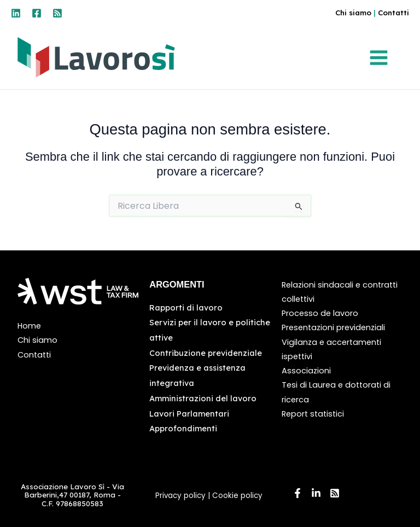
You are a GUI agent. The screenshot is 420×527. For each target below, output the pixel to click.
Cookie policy (238, 496)
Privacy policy (180, 496)
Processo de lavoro (320, 313)
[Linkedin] (16, 13)
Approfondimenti (183, 428)
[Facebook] (37, 13)
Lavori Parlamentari (189, 414)
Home (29, 326)
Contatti (393, 12)
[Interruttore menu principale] (381, 58)
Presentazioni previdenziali (333, 327)
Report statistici (313, 414)
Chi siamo (352, 12)
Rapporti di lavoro (186, 308)
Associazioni (306, 371)
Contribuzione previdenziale (206, 353)
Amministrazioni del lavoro (203, 398)
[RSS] (57, 13)
